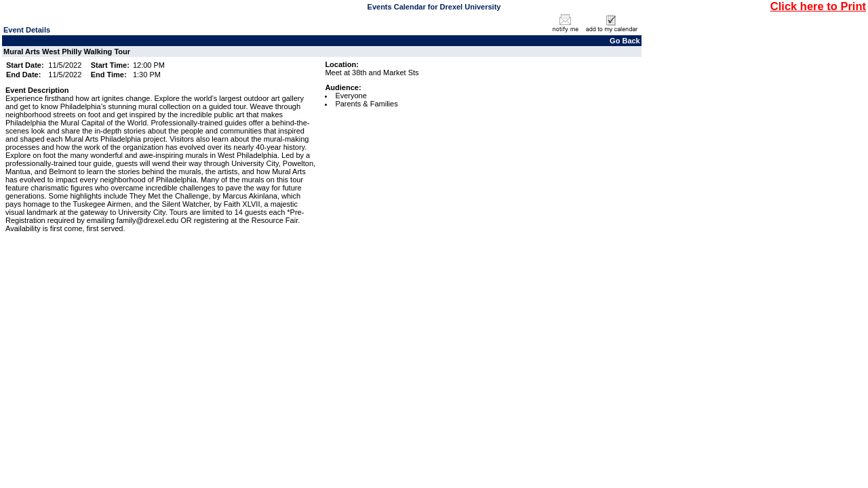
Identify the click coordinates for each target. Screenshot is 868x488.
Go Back (625, 41)
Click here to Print (818, 6)
